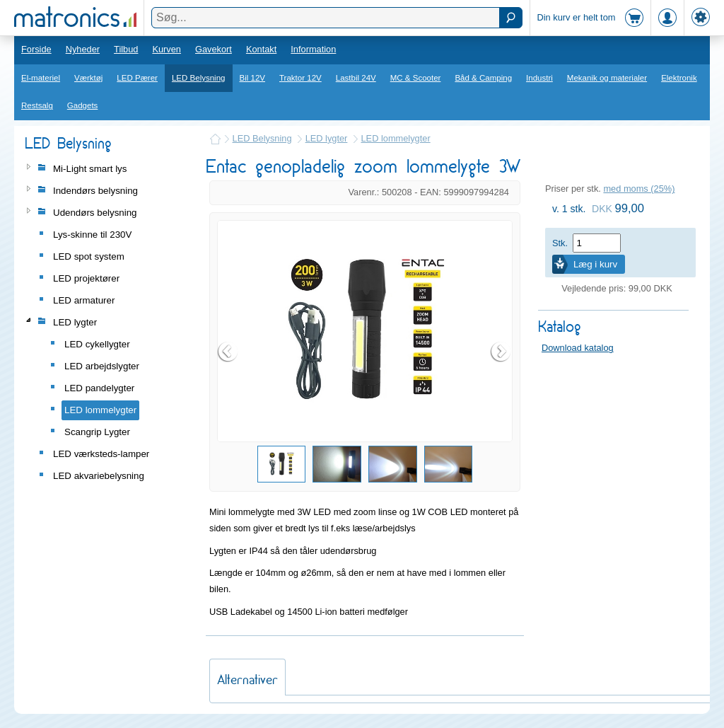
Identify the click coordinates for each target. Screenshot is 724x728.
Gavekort (214, 49)
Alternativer (247, 680)
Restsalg (37, 105)
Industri (539, 78)
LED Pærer (137, 78)
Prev (228, 352)
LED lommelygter (396, 138)
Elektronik (679, 78)
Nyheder (83, 49)
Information (313, 49)
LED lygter (327, 138)
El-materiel (41, 78)
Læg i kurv (595, 264)
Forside (36, 49)
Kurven (167, 49)
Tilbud (126, 49)
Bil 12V (253, 78)
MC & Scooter (416, 78)
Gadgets (83, 105)
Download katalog (578, 348)
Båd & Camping (483, 78)
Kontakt (261, 49)
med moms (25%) (639, 189)
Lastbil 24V (356, 78)
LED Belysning (199, 78)
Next (501, 352)
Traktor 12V (300, 78)
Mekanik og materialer (607, 78)
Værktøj (88, 78)
